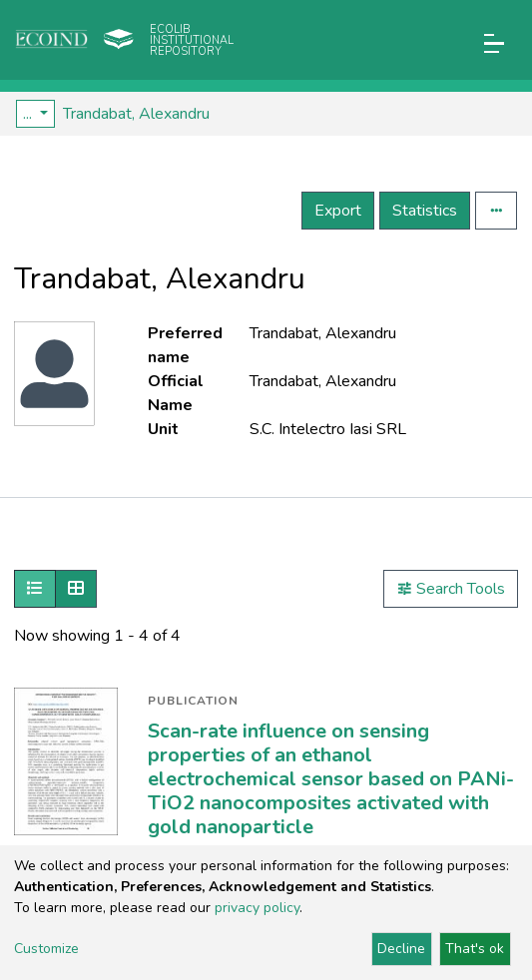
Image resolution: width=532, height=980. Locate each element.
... (29, 114)
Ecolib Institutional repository (192, 40)
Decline (401, 949)
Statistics (425, 211)
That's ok (475, 949)
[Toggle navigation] (494, 43)
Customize (46, 949)
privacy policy (257, 908)
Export (338, 211)
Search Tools (451, 589)
